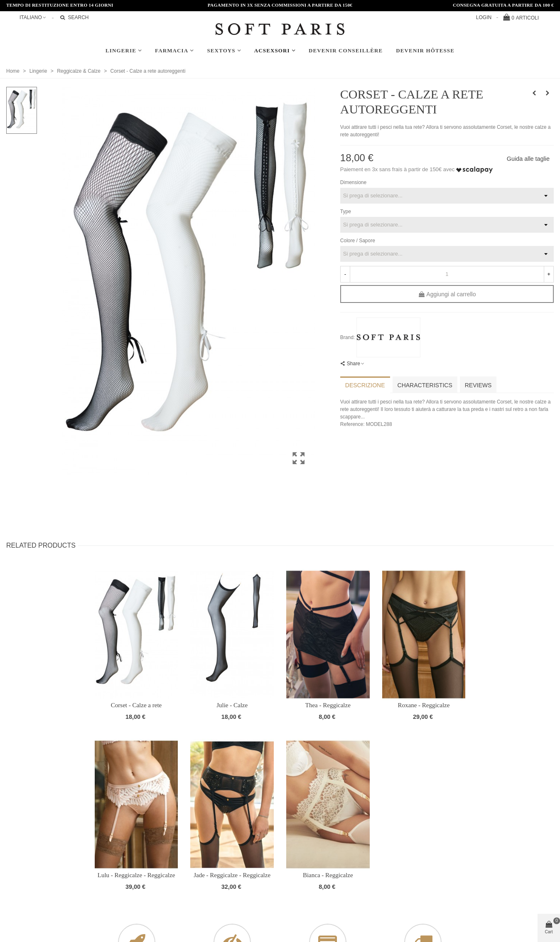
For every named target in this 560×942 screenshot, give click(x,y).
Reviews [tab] (478, 385)
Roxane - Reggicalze (424, 705)
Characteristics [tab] (425, 385)
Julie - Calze (232, 705)
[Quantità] (447, 274)
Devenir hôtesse (425, 50)
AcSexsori (272, 50)
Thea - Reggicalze (328, 705)
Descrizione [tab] (365, 385)
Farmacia (172, 50)
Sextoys (221, 50)
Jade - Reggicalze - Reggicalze (232, 875)
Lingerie (121, 50)
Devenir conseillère (346, 50)
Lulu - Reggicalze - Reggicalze (136, 875)
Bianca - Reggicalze (328, 875)
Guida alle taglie (528, 159)
